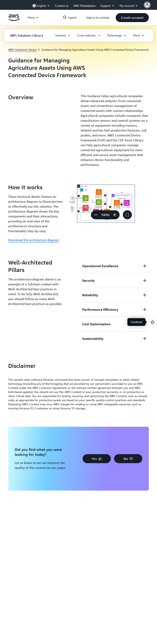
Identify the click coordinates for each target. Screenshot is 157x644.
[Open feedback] (153, 322)
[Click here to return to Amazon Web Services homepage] (14, 20)
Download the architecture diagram (34, 240)
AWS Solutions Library (22, 50)
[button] (132, 18)
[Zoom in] (115, 215)
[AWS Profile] (147, 5)
